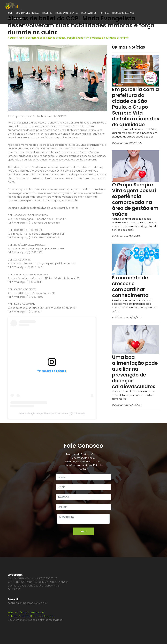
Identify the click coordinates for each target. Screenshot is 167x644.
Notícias (104, 13)
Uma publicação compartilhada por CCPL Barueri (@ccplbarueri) (52, 413)
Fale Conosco (14, 19)
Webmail (13, 613)
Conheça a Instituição (27, 13)
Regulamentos (89, 13)
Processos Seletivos (123, 13)
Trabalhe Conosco (19, 616)
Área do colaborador (32, 613)
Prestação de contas (67, 13)
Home (10, 13)
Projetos (47, 13)
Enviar (83, 531)
